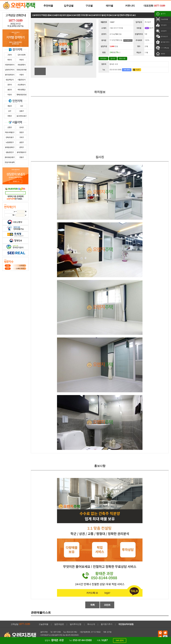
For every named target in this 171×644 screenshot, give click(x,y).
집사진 (113, 58)
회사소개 (91, 624)
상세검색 (161, 31)
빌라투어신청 (76, 624)
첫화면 (160, 54)
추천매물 (48, 6)
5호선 (147, 28)
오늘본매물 (162, 19)
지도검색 (161, 25)
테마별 (109, 6)
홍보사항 (122, 58)
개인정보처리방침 (126, 624)
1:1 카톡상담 (162, 48)
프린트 (107, 605)
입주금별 (69, 6)
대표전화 (154, 6)
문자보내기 (162, 37)
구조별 (89, 6)
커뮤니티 (130, 6)
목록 (92, 605)
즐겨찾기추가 (162, 42)
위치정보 (103, 58)
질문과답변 (59, 624)
